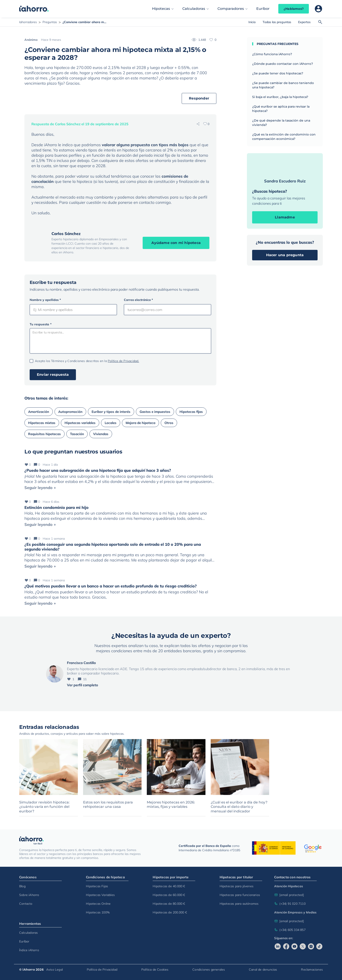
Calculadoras (194, 9)
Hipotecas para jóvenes (237, 886)
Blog (22, 886)
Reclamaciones (312, 970)
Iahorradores (28, 22)
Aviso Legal (55, 970)
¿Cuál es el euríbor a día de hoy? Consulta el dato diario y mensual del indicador (239, 807)
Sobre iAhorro (29, 895)
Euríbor (263, 9)
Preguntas (50, 22)
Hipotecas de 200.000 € (170, 912)
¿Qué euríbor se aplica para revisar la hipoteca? (281, 109)
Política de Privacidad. (123, 361)
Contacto (26, 904)
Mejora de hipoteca (140, 423)
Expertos (304, 22)
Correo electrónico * (138, 300)
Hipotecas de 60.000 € (169, 895)
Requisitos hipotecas (44, 434)
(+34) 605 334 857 (290, 930)
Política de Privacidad (102, 970)
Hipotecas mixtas (42, 423)
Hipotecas (161, 9)
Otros (169, 423)
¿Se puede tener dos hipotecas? (278, 73)
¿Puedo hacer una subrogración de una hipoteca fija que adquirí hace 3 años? (98, 470)
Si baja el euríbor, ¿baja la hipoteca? (280, 97)
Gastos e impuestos (155, 412)
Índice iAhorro (29, 950)
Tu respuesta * (41, 324)
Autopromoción (70, 412)
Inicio (252, 22)
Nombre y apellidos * (45, 300)
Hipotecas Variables (100, 895)
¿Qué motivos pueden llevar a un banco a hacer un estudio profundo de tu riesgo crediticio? (111, 586)
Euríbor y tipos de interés (111, 412)
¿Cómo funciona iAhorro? (272, 54)
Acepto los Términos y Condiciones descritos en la (87, 361)
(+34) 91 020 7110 (290, 904)
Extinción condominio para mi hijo (56, 507)
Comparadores (231, 9)
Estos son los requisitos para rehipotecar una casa (108, 805)
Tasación (77, 434)
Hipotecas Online (98, 904)
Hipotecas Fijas (97, 886)
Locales (111, 423)
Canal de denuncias (263, 970)
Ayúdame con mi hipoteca (176, 243)
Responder (199, 98)
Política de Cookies (155, 970)
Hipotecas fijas (191, 412)
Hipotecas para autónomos (239, 904)
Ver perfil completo (82, 685)
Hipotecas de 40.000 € (169, 886)
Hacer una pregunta (285, 255)
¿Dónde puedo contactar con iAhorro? (283, 64)
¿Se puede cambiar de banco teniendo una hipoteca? (283, 85)
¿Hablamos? (294, 9)
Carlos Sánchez (66, 234)
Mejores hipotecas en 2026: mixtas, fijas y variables (171, 805)
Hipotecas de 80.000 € (169, 904)
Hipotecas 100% (98, 912)
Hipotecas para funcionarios (240, 895)
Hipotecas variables (80, 423)
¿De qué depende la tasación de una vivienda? (281, 123)
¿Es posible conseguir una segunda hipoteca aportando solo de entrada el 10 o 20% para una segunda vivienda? (113, 547)
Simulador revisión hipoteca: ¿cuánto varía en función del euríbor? (44, 807)
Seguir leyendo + (40, 488)
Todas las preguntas (277, 22)
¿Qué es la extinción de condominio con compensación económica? (284, 137)
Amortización (39, 412)
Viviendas (101, 434)
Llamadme (285, 217)
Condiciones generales (209, 970)
